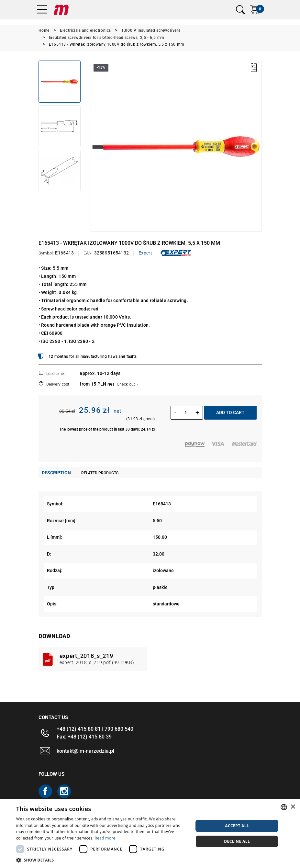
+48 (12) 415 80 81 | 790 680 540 (95, 729)
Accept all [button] (237, 826)
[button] (102, 860)
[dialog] (150, 834)
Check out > (128, 384)
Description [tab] (56, 473)
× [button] (293, 807)
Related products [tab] (100, 473)
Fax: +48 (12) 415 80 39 (84, 737)
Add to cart (230, 412)
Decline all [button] (237, 841)
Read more (105, 838)
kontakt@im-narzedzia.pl (85, 751)
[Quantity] (186, 412)
